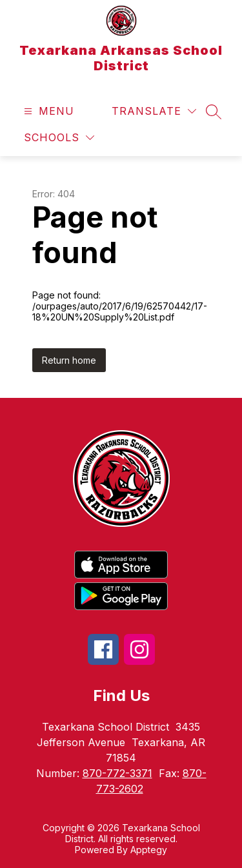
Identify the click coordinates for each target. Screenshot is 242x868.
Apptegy (149, 850)
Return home (69, 360)
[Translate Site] (154, 111)
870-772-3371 (117, 773)
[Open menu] (47, 111)
